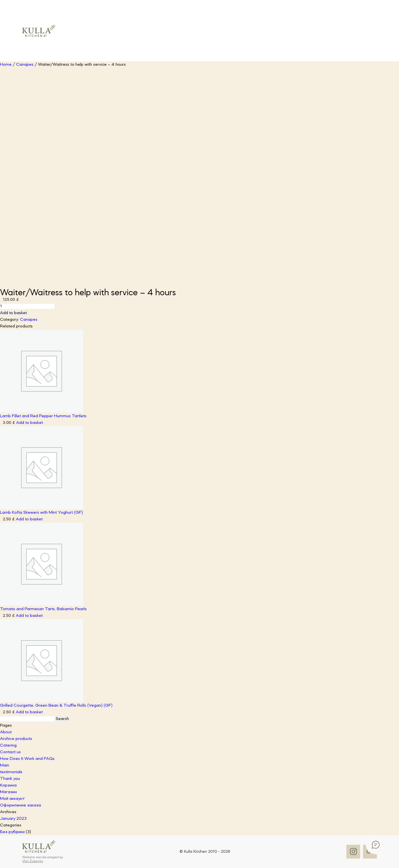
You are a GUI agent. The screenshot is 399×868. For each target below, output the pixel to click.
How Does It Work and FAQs (27, 759)
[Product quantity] (27, 306)
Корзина (8, 785)
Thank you (10, 779)
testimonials (11, 772)
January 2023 (13, 819)
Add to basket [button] (30, 423)
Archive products (16, 739)
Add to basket (13, 313)
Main (5, 765)
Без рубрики (12, 832)
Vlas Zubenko (33, 861)
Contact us (10, 752)
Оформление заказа (21, 805)
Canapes (25, 65)
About (6, 732)
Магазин (8, 792)
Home (6, 65)
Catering (8, 745)
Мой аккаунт (12, 799)
